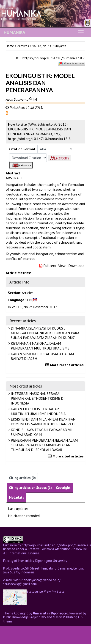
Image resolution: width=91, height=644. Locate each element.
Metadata (17, 497)
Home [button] (10, 46)
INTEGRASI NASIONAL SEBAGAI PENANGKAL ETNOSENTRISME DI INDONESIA (37, 398)
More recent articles (65, 365)
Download (76, 266)
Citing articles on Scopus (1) (30, 488)
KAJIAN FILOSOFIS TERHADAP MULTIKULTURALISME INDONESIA (38, 411)
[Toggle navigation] (81, 32)
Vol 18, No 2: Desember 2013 (35, 307)
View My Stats (54, 592)
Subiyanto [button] (59, 46)
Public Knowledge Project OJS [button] (25, 617)
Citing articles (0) (22, 478)
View (62, 266)
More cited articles (66, 456)
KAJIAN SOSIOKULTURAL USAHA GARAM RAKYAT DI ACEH (42, 356)
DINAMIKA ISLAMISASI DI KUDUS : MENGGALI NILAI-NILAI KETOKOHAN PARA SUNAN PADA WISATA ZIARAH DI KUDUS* (44, 333)
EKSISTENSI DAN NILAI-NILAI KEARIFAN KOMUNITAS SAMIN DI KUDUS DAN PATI (43, 422)
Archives (23, 46)
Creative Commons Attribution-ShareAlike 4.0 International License (45, 551)
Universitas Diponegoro (51, 613)
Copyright (63, 488)
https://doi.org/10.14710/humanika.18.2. (54, 58)
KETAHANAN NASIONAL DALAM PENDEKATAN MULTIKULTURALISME (40, 346)
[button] (7, 113)
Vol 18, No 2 (41, 46)
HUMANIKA (14, 32)
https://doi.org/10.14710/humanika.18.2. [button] (40, 139)
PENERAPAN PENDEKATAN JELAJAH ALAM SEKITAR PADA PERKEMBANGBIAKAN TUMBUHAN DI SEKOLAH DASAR (44, 445)
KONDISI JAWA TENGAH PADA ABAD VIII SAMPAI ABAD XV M (42, 432)
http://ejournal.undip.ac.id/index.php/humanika (55, 545)
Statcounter (35, 591)
